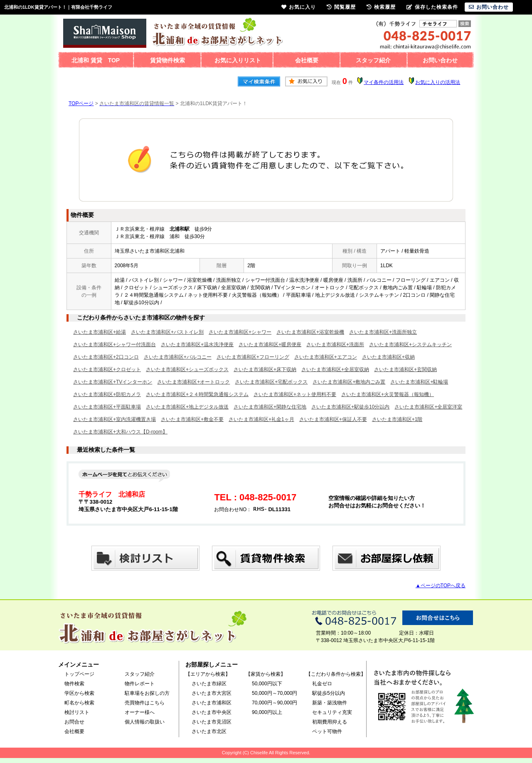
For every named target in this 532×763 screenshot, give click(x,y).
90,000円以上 (267, 712)
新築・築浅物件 (330, 703)
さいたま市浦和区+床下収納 (265, 369)
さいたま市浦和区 (212, 703)
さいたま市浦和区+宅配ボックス (271, 382)
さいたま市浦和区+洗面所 (335, 345)
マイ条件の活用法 (384, 82)
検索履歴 (381, 7)
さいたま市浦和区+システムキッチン (410, 345)
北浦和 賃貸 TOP (96, 60)
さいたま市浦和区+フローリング (253, 357)
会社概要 (307, 60)
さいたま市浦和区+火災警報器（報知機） (388, 394)
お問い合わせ (440, 60)
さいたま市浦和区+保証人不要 (333, 419)
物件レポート (140, 684)
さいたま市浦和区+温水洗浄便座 (197, 345)
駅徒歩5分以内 (329, 693)
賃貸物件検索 (167, 60)
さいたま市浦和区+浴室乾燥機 (310, 332)
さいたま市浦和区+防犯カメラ (107, 394)
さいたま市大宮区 (212, 693)
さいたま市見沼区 (212, 722)
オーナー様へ (140, 712)
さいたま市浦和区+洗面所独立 (383, 332)
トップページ (79, 674)
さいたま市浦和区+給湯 (100, 332)
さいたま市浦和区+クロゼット (107, 369)
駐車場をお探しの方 (147, 693)
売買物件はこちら (145, 703)
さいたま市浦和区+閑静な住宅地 (270, 407)
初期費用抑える (330, 722)
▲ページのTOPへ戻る (441, 586)
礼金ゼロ (322, 684)
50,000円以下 (267, 684)
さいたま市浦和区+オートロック (193, 382)
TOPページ (81, 103)
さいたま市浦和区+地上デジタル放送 (187, 407)
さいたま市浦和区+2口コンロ (106, 357)
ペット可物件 (327, 731)
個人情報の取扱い (145, 722)
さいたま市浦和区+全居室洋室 (428, 407)
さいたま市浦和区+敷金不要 (192, 419)
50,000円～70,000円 (275, 693)
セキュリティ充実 (332, 712)
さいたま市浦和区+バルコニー (178, 357)
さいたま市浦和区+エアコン (326, 357)
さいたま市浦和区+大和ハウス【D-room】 (120, 432)
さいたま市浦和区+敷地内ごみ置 (349, 382)
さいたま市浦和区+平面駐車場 (107, 407)
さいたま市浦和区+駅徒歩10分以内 (350, 407)
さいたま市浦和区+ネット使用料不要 (295, 394)
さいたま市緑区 (209, 684)
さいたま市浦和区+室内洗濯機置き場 (115, 419)
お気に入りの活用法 (438, 82)
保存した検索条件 (432, 7)
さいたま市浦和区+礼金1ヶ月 (261, 419)
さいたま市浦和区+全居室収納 (335, 369)
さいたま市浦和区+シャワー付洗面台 (115, 345)
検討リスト (77, 712)
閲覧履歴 (341, 7)
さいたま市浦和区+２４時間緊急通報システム (197, 394)
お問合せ (74, 722)
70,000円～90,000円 (275, 703)
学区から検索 (79, 693)
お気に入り (299, 7)
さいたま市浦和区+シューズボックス (187, 369)
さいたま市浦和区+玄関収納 (405, 369)
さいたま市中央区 (212, 712)
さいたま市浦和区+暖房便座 (270, 345)
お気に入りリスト (238, 60)
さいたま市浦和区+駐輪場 (419, 382)
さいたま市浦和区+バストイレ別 (167, 332)
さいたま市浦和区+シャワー (240, 332)
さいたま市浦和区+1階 (397, 419)
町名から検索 (79, 703)
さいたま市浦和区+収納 (388, 357)
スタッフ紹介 (373, 60)
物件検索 (74, 684)
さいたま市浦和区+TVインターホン (113, 382)
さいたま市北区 (209, 731)
